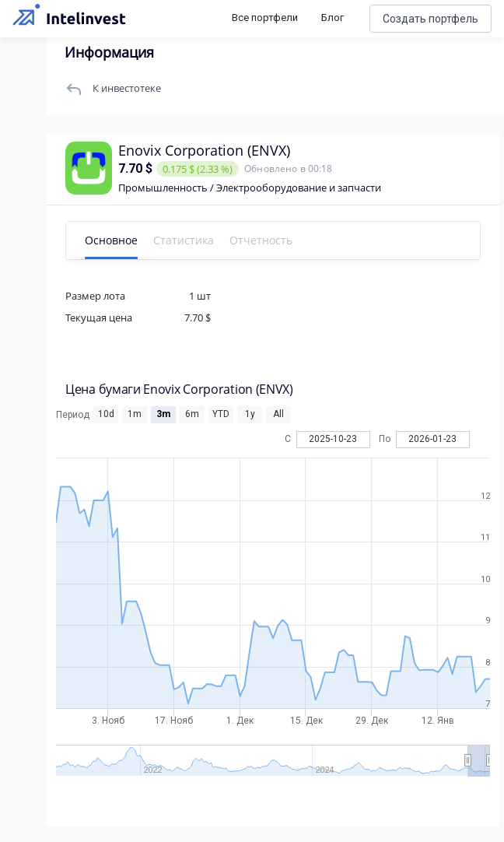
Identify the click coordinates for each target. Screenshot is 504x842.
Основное (111, 240)
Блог (332, 18)
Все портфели (265, 18)
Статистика (184, 240)
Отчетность (261, 240)
